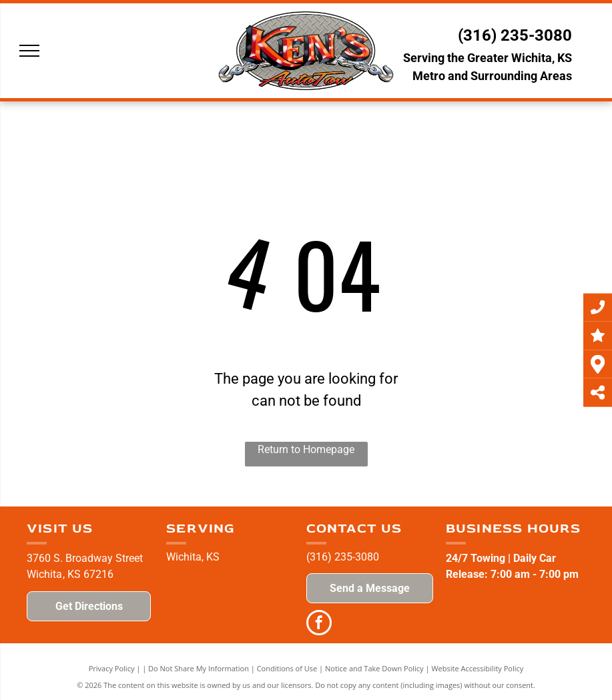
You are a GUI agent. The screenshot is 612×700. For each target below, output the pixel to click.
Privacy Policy (112, 668)
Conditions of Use (287, 668)
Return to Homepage (306, 449)
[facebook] (319, 624)
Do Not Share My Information (199, 668)
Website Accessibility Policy (477, 668)
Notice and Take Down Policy (374, 668)
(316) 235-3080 (515, 35)
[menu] (29, 51)
